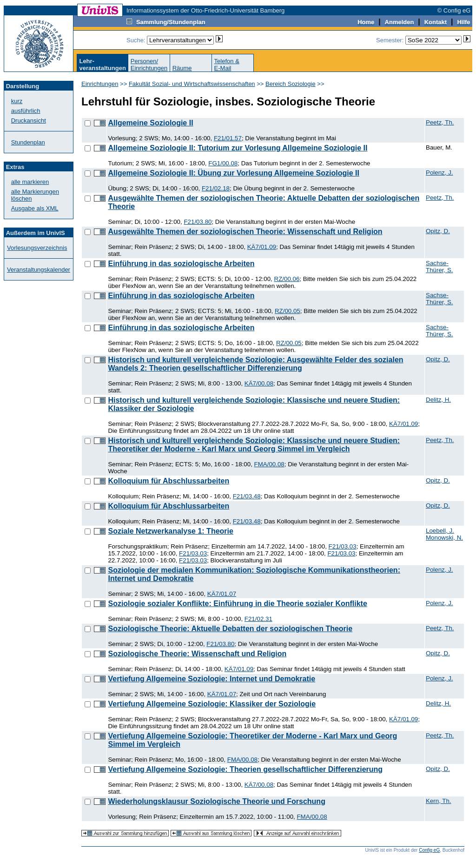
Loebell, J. (440, 531)
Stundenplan (28, 142)
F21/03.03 (343, 546)
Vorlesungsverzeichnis (37, 248)
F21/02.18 (216, 188)
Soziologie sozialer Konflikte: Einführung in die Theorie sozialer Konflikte (237, 604)
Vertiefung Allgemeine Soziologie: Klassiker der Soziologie (212, 704)
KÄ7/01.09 (262, 247)
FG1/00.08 (223, 163)
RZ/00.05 (288, 311)
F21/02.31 (258, 619)
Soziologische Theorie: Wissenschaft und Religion (197, 654)
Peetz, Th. (440, 122)
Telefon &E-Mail (227, 65)
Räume (182, 68)
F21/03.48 (247, 496)
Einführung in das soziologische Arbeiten (181, 264)
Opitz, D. (438, 231)
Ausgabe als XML (35, 208)
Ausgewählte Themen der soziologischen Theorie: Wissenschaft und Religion (245, 232)
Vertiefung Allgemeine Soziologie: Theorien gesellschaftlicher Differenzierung (245, 769)
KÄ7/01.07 (222, 594)
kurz (17, 101)
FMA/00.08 (269, 464)
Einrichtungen (100, 84)
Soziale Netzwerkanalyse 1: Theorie (170, 531)
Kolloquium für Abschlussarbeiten (169, 481)
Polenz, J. (440, 173)
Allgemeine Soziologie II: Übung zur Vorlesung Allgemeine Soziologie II (234, 173)
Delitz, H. (438, 400)
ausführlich (26, 111)
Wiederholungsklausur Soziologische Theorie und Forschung (216, 801)
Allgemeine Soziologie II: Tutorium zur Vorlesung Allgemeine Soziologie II (238, 148)
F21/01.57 (228, 138)
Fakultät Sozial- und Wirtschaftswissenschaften (192, 84)
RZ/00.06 (287, 279)
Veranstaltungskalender (39, 270)
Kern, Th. (439, 801)
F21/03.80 (198, 222)
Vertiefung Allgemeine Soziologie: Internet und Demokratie (212, 679)
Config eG (429, 850)
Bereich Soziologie (291, 84)
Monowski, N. (444, 538)
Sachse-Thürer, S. (440, 267)
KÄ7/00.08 (259, 383)
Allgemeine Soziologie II (150, 123)
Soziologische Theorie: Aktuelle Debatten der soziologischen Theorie (230, 629)
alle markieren (30, 182)
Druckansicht (29, 121)
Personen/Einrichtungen (149, 65)
